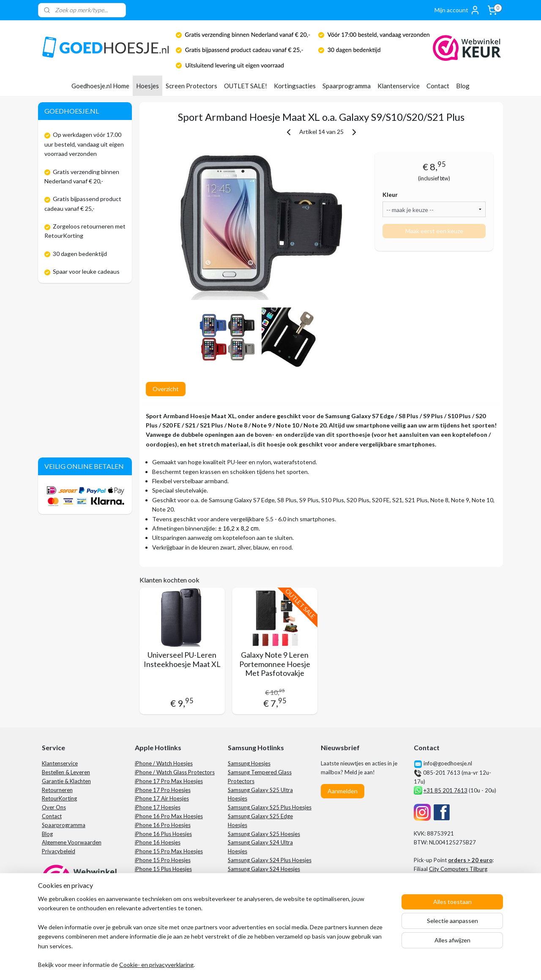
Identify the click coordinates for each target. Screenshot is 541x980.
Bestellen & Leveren (66, 772)
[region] (215, 937)
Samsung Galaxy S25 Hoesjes (264, 834)
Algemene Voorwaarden (72, 842)
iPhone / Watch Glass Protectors (175, 772)
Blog (463, 86)
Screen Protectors (191, 86)
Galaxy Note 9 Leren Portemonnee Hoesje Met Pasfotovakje (275, 664)
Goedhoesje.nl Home (100, 86)
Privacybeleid (59, 851)
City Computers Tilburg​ (458, 869)
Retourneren (57, 790)
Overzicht (165, 389)
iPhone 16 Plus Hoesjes (163, 834)
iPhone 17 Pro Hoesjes (163, 790)
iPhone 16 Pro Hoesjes (163, 825)
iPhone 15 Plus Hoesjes (163, 869)
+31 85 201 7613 (445, 790)
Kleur (390, 195)
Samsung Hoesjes (249, 763)
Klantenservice (399, 86)
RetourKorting (59, 798)
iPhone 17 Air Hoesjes (162, 798)
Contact (438, 86)
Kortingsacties (295, 86)
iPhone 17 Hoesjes (158, 807)
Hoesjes (148, 86)
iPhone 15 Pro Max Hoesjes (169, 851)
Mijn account (457, 10)
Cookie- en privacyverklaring (156, 965)
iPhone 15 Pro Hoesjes (163, 860)
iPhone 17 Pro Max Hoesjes (169, 781)
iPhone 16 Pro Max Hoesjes (169, 816)
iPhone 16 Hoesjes (158, 842)
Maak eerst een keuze (434, 231)
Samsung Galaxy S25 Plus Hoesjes (270, 807)
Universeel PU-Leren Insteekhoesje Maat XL (182, 660)
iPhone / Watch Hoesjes (164, 763)
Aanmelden (343, 791)
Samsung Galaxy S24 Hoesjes (264, 869)
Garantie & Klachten (66, 781)
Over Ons (54, 807)
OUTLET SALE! (246, 86)
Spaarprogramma (347, 86)
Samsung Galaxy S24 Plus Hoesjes (270, 860)
